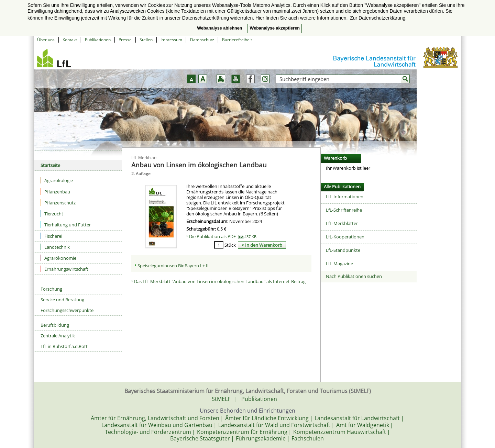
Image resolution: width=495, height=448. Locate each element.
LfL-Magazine (339, 264)
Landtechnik (55, 247)
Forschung (51, 289)
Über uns (46, 40)
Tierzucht (52, 214)
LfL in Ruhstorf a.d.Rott (64, 346)
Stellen (146, 40)
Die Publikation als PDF (223, 236)
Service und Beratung (62, 300)
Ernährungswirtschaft (64, 269)
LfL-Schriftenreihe (344, 210)
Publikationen (98, 40)
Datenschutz (202, 40)
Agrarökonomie (58, 258)
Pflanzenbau (55, 192)
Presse (125, 40)
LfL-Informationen (345, 197)
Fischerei (51, 236)
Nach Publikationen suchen (354, 276)
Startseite (50, 165)
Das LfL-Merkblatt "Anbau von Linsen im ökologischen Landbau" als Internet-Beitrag (220, 281)
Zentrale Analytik (58, 336)
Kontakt (70, 40)
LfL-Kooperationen (345, 237)
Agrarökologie (57, 180)
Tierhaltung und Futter (66, 225)
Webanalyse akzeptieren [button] (274, 28)
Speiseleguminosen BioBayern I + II (173, 266)
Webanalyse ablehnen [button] (219, 28)
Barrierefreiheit (237, 40)
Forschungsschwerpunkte (67, 310)
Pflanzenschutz (58, 203)
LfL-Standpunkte (343, 250)
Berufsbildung (55, 325)
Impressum (171, 40)
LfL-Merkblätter (342, 223)
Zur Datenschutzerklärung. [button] (378, 18)
